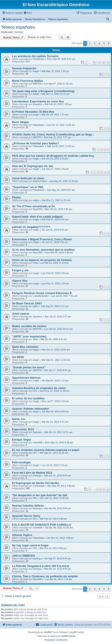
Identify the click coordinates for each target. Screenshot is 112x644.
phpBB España (68, 636)
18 (103, 63)
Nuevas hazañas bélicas (28, 506)
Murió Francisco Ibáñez (28, 81)
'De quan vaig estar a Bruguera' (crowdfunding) (43, 91)
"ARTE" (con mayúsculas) (29, 336)
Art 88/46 (18, 357)
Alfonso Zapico (22, 535)
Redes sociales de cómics (29, 326)
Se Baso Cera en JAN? (27, 303)
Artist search (21, 314)
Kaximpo (19, 32)
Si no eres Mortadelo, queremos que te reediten (43, 250)
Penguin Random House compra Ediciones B (42, 293)
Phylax (17, 197)
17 (99, 63)
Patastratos (39, 59)
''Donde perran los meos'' (29, 367)
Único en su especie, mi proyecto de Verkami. (42, 260)
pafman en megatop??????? (31, 227)
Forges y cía (20, 270)
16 (94, 63)
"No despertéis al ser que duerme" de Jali (40, 495)
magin (36, 71)
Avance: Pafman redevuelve (30, 409)
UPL (35, 391)
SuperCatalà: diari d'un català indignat (37, 217)
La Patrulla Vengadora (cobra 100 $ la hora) (40, 566)
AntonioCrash (40, 181)
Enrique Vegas (22, 440)
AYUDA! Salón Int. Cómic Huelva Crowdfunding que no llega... (53, 134)
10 (108, 490)
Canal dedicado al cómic (28, 178)
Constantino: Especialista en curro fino (38, 101)
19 (108, 63)
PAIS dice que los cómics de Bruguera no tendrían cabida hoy (53, 156)
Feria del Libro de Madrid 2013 (32, 473)
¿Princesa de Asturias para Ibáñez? (35, 143)
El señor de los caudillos (28, 398)
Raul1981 (38, 209)
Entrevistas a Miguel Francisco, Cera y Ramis (42, 239)
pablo (36, 306)
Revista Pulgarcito (24, 68)
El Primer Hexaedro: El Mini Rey (33, 112)
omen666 (38, 442)
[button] (109, 43)
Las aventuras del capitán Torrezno (35, 56)
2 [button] (90, 43)
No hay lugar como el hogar (30, 545)
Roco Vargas (20, 122)
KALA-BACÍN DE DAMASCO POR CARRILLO (42, 525)
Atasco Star (20, 281)
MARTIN (37, 84)
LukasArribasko (41, 296)
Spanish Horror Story (26, 516)
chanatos (37, 104)
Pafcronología (21, 462)
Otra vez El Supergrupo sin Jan (33, 166)
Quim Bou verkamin (25, 347)
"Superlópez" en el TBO (28, 187)
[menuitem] (28, 13)
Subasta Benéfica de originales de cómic (39, 388)
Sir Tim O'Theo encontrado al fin (33, 206)
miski (35, 263)
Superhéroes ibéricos (26, 378)
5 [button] (104, 43)
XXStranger (39, 486)
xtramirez (37, 317)
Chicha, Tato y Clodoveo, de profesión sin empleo (45, 576)
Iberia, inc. (19, 419)
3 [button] (95, 43)
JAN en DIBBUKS (24, 556)
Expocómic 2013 (23, 429)
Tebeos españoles (18, 27)
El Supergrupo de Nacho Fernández (36, 483)
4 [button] (99, 43)
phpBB (47, 632)
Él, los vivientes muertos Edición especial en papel (46, 450)
